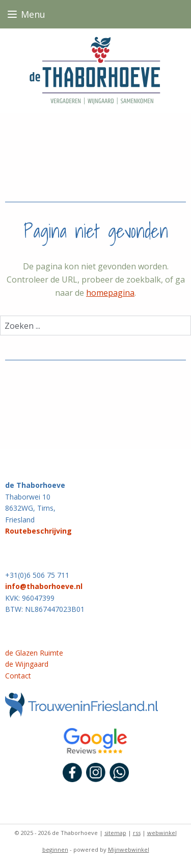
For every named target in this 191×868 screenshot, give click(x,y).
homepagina (110, 293)
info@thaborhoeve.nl (44, 586)
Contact (18, 676)
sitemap (115, 833)
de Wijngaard (27, 664)
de (9, 653)
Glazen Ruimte (38, 653)
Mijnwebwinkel (129, 849)
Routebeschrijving (38, 531)
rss (137, 833)
